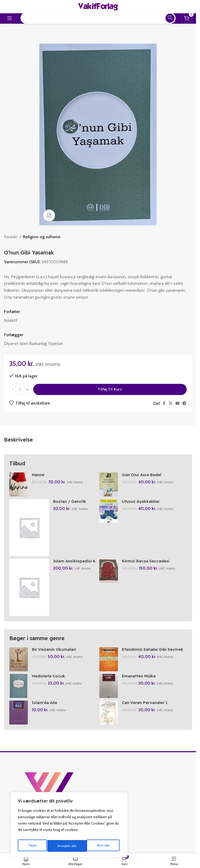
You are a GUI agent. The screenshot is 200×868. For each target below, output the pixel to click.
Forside (11, 237)
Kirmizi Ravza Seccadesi (147, 561)
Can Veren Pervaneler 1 (147, 702)
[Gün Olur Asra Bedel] (109, 484)
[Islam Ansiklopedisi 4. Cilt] (29, 587)
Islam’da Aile (45, 702)
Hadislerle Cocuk (50, 676)
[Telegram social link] (184, 403)
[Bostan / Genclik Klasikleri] (29, 528)
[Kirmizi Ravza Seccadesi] (109, 571)
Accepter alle (101, 846)
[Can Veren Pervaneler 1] (109, 713)
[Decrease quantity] (13, 389)
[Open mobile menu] (10, 18)
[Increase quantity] (27, 389)
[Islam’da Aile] (19, 713)
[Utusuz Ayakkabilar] (109, 511)
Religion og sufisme (42, 237)
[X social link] (171, 403)
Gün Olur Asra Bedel (144, 475)
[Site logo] (98, 6)
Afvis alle (63, 846)
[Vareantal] (20, 389)
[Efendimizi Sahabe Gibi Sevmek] (109, 659)
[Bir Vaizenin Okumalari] (19, 659)
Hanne (39, 475)
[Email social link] (177, 403)
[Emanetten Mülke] (109, 686)
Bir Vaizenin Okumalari (55, 649)
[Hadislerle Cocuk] (19, 686)
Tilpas (31, 846)
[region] (69, 826)
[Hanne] (19, 484)
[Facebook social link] (164, 403)
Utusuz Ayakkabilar (142, 501)
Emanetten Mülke (140, 676)
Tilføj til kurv (110, 389)
